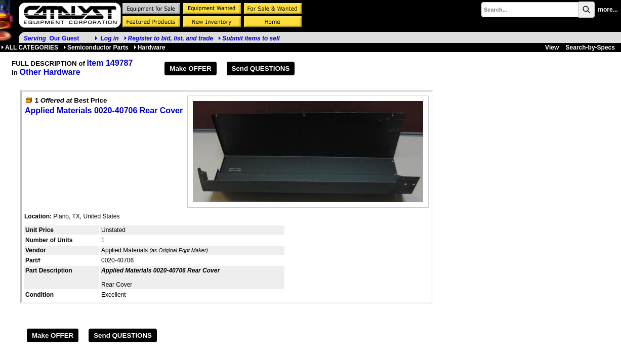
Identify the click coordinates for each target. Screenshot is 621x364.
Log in (110, 38)
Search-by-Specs (590, 48)
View (552, 48)
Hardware (150, 48)
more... (608, 10)
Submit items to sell (249, 38)
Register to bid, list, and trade (171, 38)
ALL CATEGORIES (30, 48)
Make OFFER (190, 69)
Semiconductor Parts (96, 48)
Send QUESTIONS (261, 69)
